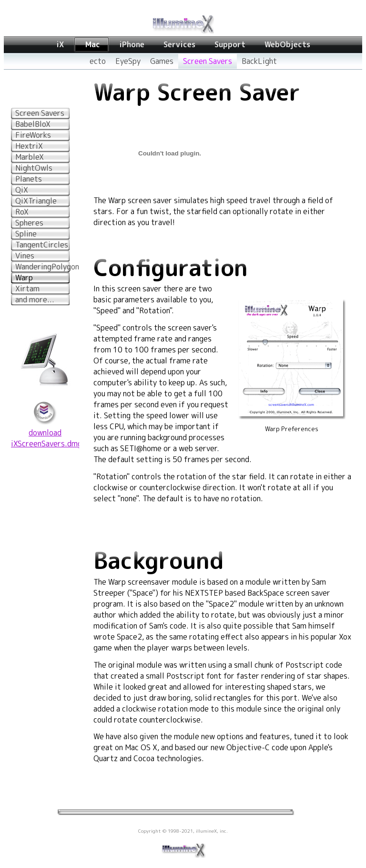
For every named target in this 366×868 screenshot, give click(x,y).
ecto (98, 61)
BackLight (259, 61)
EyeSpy (128, 61)
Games (162, 61)
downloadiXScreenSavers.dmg (46, 438)
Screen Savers (208, 61)
